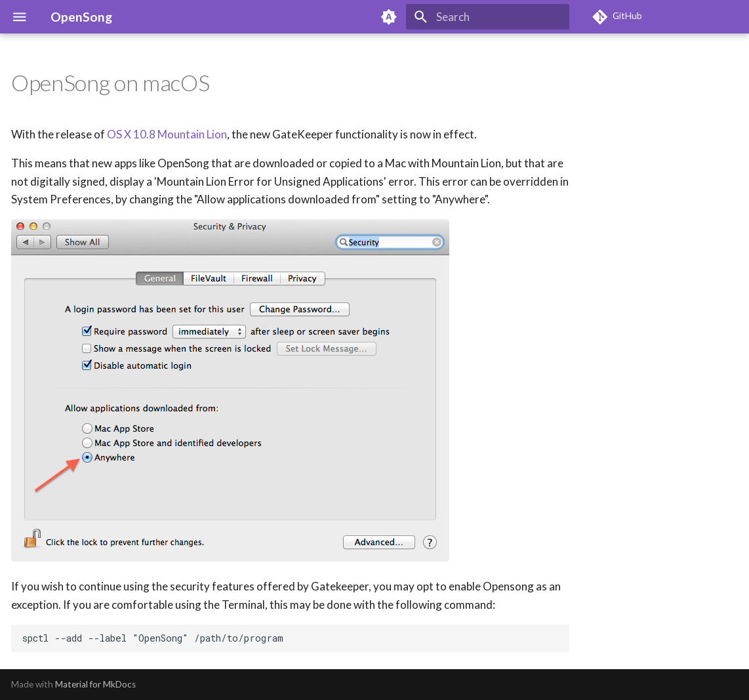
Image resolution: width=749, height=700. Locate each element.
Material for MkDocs (95, 684)
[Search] (488, 16)
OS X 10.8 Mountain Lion (167, 134)
